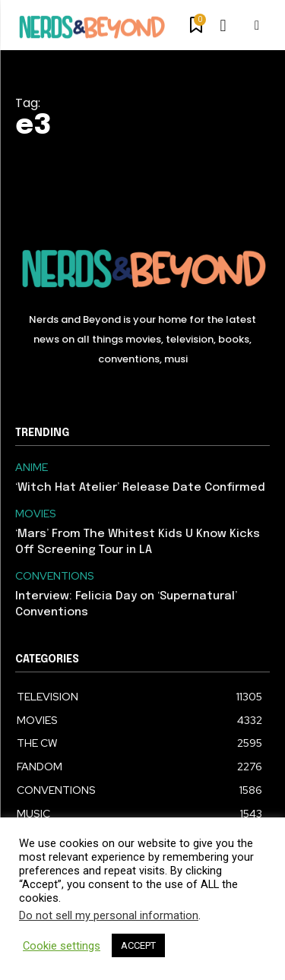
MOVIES (36, 514)
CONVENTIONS (55, 576)
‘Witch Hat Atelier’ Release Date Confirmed (140, 488)
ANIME (32, 468)
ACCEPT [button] (138, 945)
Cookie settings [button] (62, 946)
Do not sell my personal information (109, 915)
